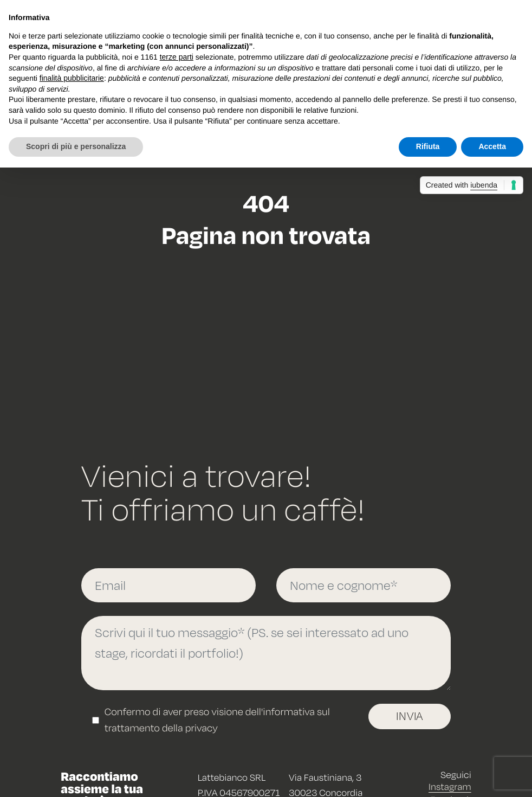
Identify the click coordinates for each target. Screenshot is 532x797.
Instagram (450, 786)
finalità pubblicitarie (72, 78)
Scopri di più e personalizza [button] (76, 146)
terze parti (177, 57)
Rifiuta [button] (428, 146)
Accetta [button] (492, 146)
